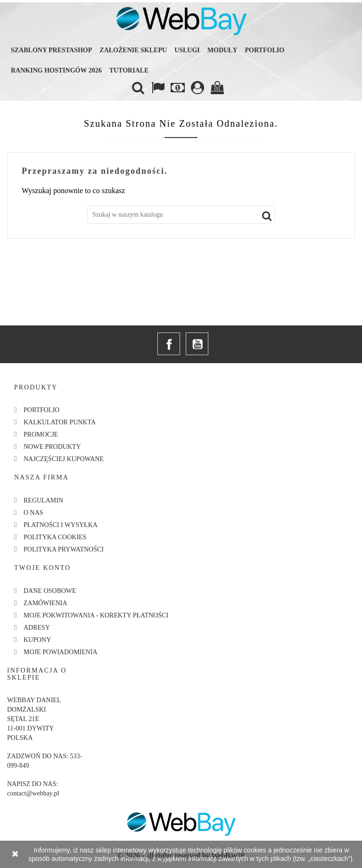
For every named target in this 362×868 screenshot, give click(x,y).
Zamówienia (45, 603)
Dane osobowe (50, 591)
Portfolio (265, 50)
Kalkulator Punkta (60, 422)
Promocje (41, 434)
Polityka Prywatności (64, 549)
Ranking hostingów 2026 (56, 70)
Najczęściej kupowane (64, 459)
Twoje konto (42, 568)
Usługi (187, 50)
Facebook (169, 344)
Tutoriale (129, 70)
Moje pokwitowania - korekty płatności (96, 615)
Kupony (37, 640)
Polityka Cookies (55, 537)
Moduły (222, 50)
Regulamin (43, 500)
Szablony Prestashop (51, 50)
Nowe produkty (52, 447)
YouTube (197, 344)
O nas (33, 513)
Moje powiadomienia (61, 652)
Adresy (37, 628)
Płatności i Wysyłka (61, 525)
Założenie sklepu (133, 50)
